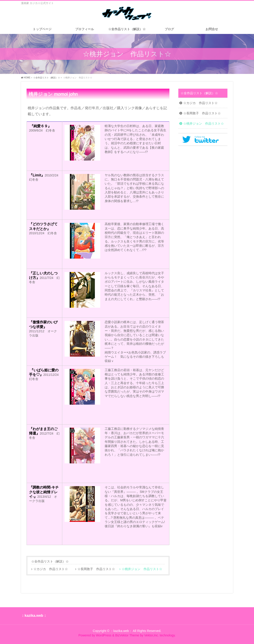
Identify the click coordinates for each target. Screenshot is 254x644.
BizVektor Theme (127, 635)
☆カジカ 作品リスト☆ (51, 569)
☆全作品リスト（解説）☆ (50, 561)
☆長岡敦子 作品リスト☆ (96, 569)
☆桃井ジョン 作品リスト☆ (142, 569)
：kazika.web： (121, 631)
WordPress (104, 635)
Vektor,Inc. (152, 635)
